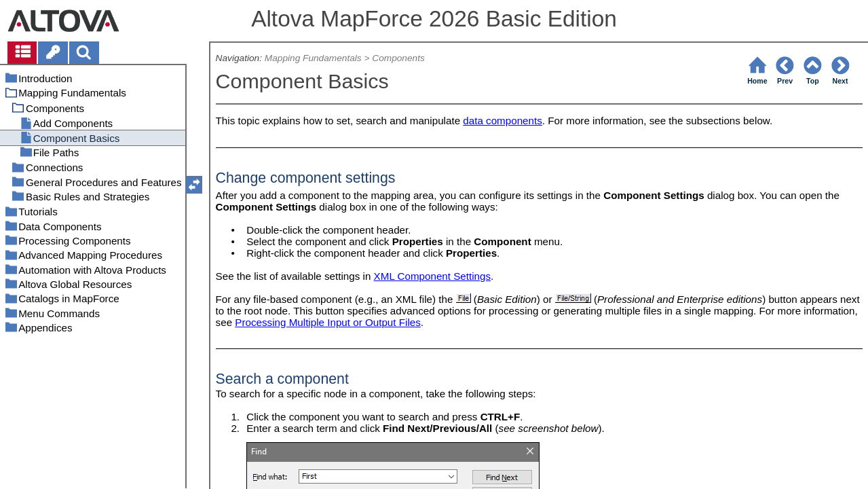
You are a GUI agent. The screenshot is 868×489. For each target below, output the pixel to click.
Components (398, 58)
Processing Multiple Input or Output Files (328, 322)
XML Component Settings (433, 276)
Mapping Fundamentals (313, 58)
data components (503, 121)
